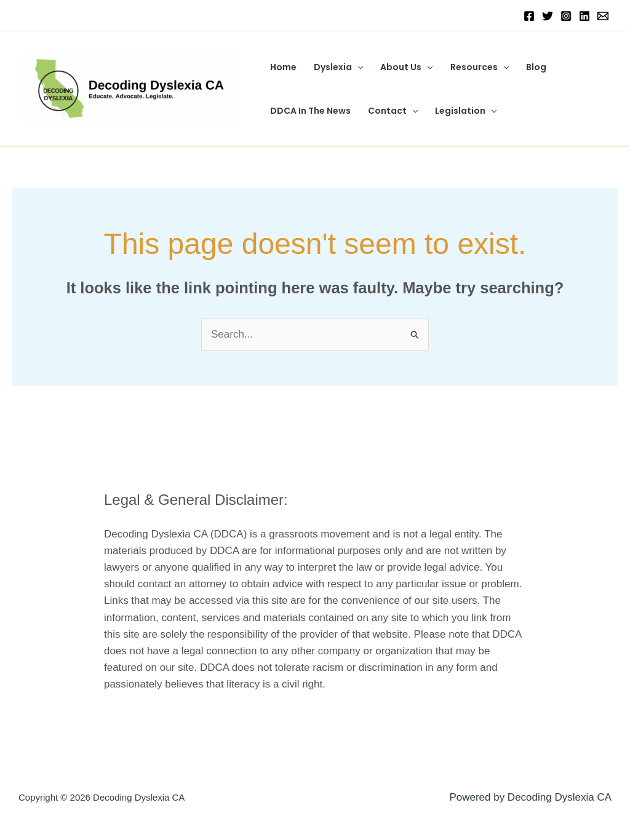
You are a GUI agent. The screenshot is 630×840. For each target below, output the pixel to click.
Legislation (466, 111)
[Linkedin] (584, 16)
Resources (480, 67)
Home (283, 67)
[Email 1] (603, 16)
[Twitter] (548, 16)
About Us (406, 67)
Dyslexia (338, 67)
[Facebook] (529, 16)
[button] (357, 67)
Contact (393, 111)
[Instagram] (566, 16)
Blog (536, 67)
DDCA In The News (310, 111)
